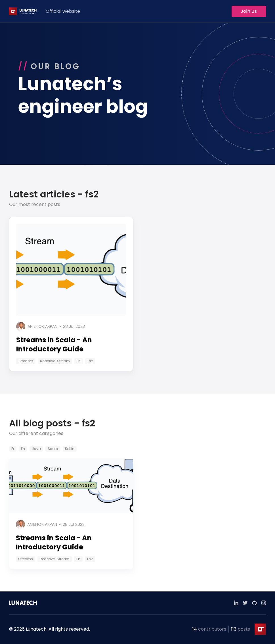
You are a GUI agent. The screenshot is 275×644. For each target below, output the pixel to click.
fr (13, 449)
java (36, 449)
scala (53, 449)
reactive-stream (55, 361)
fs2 (90, 361)
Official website (63, 11)
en (79, 361)
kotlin (70, 449)
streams (26, 361)
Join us (249, 11)
